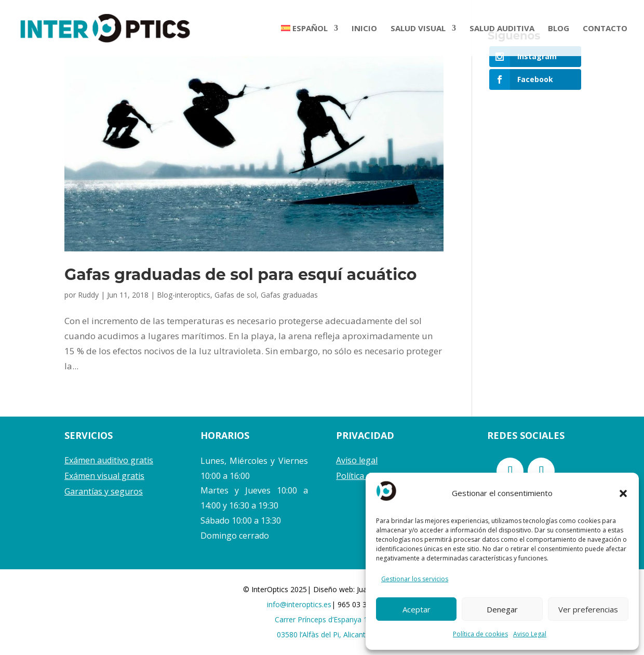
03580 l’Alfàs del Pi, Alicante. (324, 634)
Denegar (502, 609)
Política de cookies (480, 634)
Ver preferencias (588, 609)
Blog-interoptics (184, 295)
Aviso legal (357, 460)
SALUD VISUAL (418, 29)
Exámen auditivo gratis (109, 460)
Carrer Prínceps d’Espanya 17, (324, 619)
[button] (623, 493)
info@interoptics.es (299, 604)
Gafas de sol (236, 295)
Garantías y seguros (104, 491)
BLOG (559, 29)
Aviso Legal (530, 634)
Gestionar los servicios (415, 579)
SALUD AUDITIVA (502, 29)
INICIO (364, 29)
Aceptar (417, 609)
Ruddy (88, 295)
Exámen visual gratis (104, 476)
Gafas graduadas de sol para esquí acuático (240, 275)
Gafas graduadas (289, 295)
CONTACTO (605, 29)
